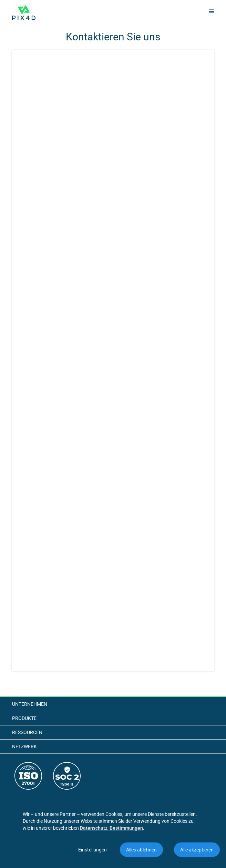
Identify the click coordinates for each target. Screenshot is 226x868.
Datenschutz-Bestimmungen (111, 828)
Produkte (24, 718)
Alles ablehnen (141, 850)
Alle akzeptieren (197, 850)
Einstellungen (93, 850)
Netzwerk (24, 747)
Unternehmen (30, 704)
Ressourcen (27, 732)
